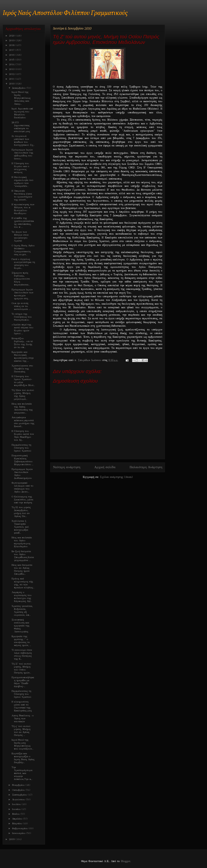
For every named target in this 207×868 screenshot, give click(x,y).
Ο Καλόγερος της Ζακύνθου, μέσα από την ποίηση (22, 500)
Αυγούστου (19, 799)
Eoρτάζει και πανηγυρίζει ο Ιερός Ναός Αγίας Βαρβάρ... (23, 758)
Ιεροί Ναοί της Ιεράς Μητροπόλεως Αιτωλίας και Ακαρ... (21, 98)
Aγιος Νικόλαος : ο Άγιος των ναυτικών (23, 718)
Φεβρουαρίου (20, 828)
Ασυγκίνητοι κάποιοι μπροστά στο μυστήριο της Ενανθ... (23, 422)
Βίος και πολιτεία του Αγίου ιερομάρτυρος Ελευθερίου (22, 542)
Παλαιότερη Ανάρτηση (146, 467)
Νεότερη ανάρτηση (67, 467)
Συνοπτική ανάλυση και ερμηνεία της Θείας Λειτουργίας (20, 626)
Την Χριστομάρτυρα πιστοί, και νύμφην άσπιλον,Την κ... (22, 773)
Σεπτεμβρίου (20, 795)
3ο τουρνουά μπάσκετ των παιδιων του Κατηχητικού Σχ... (23, 141)
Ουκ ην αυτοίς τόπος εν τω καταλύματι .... (21, 306)
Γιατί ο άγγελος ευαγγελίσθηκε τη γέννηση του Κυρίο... (23, 264)
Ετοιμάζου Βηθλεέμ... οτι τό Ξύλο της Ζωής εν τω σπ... (22, 343)
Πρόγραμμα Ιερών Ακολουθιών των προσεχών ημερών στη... (22, 294)
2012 (12, 74)
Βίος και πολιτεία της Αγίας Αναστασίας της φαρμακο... (22, 408)
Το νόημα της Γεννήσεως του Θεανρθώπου (22, 317)
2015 (12, 60)
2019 (12, 40)
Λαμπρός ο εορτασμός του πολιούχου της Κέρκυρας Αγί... (22, 597)
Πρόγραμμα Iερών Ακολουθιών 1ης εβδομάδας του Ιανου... (22, 154)
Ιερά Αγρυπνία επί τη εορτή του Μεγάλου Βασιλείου (22, 113)
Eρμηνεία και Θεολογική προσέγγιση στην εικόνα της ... (23, 356)
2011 (12, 79)
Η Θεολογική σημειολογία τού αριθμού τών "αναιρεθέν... (22, 182)
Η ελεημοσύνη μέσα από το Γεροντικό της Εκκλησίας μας (22, 706)
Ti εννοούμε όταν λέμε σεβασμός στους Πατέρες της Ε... (22, 654)
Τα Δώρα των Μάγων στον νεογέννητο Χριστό (20, 236)
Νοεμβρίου (19, 785)
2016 (12, 55)
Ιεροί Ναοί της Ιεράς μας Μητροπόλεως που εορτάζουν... (22, 744)
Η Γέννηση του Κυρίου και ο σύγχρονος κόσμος (20, 168)
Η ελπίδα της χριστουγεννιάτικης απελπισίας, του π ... (23, 223)
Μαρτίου (17, 823)
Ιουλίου (17, 804)
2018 (12, 45)
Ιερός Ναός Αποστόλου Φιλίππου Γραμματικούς (65, 13)
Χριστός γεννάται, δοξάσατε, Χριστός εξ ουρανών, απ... (22, 610)
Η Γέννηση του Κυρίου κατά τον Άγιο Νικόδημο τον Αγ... (23, 435)
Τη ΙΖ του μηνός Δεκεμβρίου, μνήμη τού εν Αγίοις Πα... (21, 512)
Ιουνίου (17, 809)
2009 (12, 839)
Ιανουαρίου (19, 833)
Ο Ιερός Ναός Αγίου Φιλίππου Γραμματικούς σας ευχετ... (23, 250)
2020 (12, 36)
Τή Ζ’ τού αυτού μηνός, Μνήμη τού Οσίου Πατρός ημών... (21, 668)
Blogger (125, 861)
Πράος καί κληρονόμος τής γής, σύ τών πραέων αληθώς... (23, 583)
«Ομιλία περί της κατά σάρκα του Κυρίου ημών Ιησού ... (22, 329)
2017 (12, 50)
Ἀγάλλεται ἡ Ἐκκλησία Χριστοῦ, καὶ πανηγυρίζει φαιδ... (20, 527)
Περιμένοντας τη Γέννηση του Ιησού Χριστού (21, 448)
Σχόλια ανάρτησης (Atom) (116, 477)
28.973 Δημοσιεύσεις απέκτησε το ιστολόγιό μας (21, 127)
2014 (12, 64)
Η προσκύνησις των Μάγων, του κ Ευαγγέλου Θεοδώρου (23, 209)
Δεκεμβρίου (19, 88)
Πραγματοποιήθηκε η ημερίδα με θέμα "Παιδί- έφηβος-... (23, 682)
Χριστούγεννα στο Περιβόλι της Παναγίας (22, 369)
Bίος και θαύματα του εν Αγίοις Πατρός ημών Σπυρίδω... (22, 569)
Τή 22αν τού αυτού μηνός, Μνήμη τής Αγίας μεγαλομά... (23, 395)
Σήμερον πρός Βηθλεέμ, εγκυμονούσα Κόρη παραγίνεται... (21, 279)
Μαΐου (16, 814)
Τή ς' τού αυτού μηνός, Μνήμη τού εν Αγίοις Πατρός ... (21, 731)
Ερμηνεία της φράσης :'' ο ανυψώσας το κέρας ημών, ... (21, 641)
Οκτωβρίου (19, 790)
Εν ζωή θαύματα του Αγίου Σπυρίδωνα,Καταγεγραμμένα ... (23, 556)
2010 (12, 84)
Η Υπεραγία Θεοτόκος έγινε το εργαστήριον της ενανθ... (22, 195)
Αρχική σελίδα (105, 467)
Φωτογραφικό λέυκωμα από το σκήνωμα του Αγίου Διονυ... (22, 487)
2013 (12, 69)
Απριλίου (18, 819)
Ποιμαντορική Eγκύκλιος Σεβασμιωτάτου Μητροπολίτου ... (22, 460)
